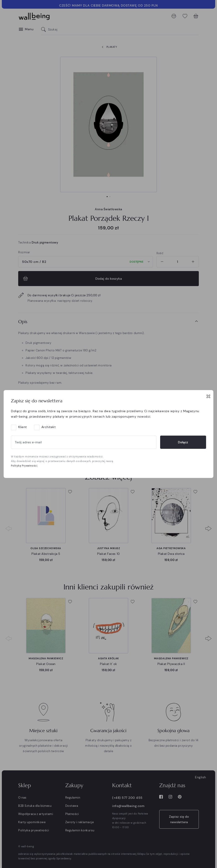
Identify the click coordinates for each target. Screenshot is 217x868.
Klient (23, 427)
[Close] (208, 396)
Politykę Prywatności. (24, 466)
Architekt (49, 427)
